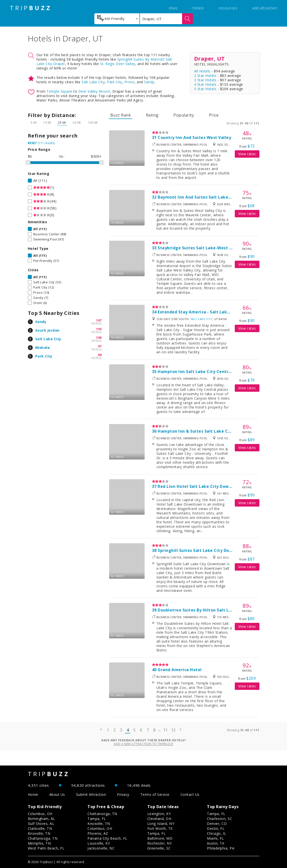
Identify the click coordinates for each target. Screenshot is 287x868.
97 (100, 346)
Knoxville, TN (39, 833)
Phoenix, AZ (98, 833)
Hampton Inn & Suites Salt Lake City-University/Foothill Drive (222, 431)
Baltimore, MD (160, 838)
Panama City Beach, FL (107, 838)
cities (173, 8)
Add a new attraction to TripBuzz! (143, 744)
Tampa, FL (97, 819)
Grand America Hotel (180, 670)
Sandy (149, 82)
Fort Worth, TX (160, 828)
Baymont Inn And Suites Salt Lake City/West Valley (211, 197)
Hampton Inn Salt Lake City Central (195, 372)
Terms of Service (155, 794)
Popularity (184, 115)
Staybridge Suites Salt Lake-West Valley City (205, 248)
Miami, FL (215, 838)
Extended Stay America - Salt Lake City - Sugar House (213, 312)
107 (99, 320)
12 (173, 730)
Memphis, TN (39, 843)
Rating (152, 115)
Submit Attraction (91, 794)
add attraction (265, 8)
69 (100, 355)
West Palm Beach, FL (46, 848)
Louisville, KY (99, 843)
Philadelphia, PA (221, 848)
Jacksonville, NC (101, 848)
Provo (130, 82)
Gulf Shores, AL (41, 824)
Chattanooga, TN (43, 838)
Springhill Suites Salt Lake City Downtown (202, 550)
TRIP (31, 8)
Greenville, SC (159, 848)
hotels (198, 8)
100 (99, 338)
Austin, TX (216, 843)
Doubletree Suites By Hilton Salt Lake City (202, 610)
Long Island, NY (161, 824)
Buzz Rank (121, 115)
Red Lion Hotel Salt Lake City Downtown (200, 486)
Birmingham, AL (42, 819)
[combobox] (117, 19)
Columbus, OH (40, 814)
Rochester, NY (160, 843)
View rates (247, 154)
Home (33, 794)
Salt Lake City (93, 82)
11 (165, 730)
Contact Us (190, 794)
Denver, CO (217, 824)
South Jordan (47, 330)
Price (214, 115)
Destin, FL (216, 828)
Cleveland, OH (159, 819)
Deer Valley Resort (94, 91)
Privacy (123, 794)
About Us (57, 794)
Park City (115, 82)
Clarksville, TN (40, 828)
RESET (32, 143)
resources (228, 8)
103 (99, 329)
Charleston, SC (219, 819)
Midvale (43, 348)
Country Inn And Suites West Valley (194, 137)
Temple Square (59, 91)
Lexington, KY (159, 814)
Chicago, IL (217, 833)
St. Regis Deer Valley (118, 64)
